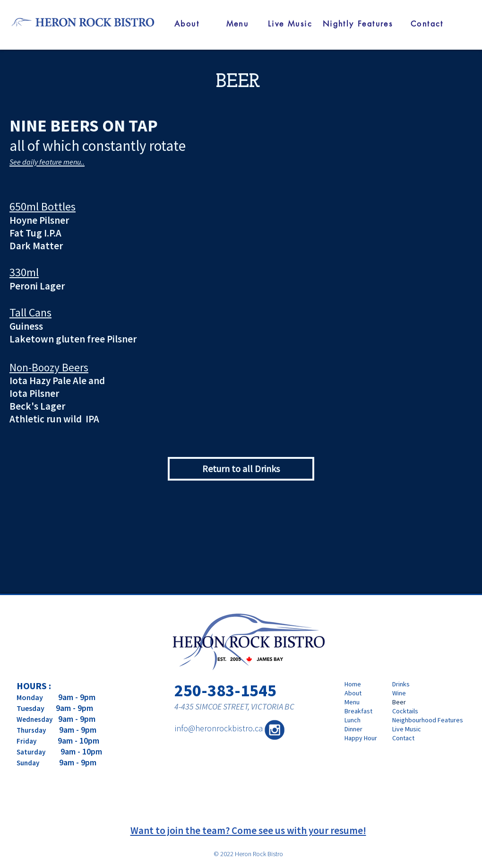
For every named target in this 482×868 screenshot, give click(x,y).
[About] (187, 24)
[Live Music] (290, 24)
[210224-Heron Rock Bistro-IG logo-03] (275, 730)
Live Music (407, 729)
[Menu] (237, 24)
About (353, 693)
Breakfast (358, 711)
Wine (399, 693)
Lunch (353, 720)
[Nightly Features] (358, 24)
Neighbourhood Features (420, 720)
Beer (399, 702)
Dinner (353, 729)
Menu (352, 702)
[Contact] (427, 24)
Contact (403, 738)
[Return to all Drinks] (241, 469)
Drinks (401, 684)
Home (353, 684)
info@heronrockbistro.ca (219, 728)
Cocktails (405, 711)
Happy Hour (361, 738)
